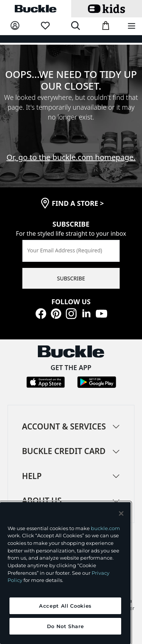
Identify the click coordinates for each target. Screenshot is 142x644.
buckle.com (105, 528)
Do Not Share (66, 626)
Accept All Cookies (65, 606)
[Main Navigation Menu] (132, 26)
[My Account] (15, 26)
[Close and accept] (121, 513)
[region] (65, 573)
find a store (78, 203)
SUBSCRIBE (71, 278)
